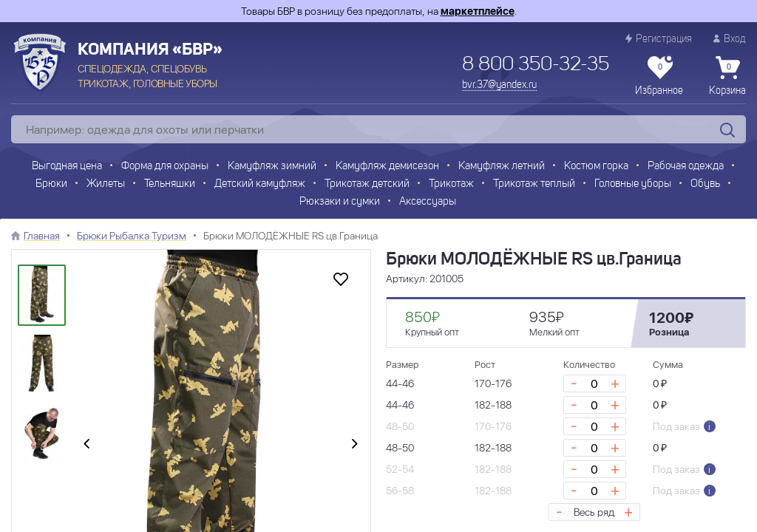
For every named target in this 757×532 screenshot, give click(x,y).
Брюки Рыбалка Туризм (132, 236)
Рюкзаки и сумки (340, 202)
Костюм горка (596, 167)
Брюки (51, 184)
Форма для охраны (165, 167)
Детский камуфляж (260, 184)
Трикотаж (451, 184)
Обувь (705, 184)
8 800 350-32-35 (536, 65)
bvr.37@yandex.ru (499, 85)
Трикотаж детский (367, 184)
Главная (42, 236)
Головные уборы (633, 184)
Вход (730, 39)
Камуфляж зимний (272, 167)
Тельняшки (170, 184)
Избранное (659, 76)
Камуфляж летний (502, 167)
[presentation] (86, 445)
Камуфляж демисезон (387, 167)
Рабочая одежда (686, 167)
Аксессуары (428, 202)
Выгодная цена (67, 167)
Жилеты (106, 184)
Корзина (727, 76)
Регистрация (659, 39)
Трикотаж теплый (534, 184)
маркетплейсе (478, 11)
